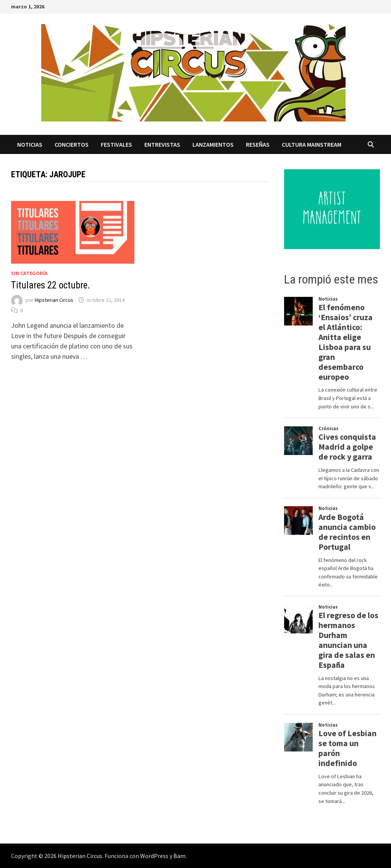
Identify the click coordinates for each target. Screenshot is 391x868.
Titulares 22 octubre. (51, 285)
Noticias (30, 144)
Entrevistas (162, 144)
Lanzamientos (213, 144)
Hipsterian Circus (54, 300)
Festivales (116, 144)
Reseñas (258, 144)
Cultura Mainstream (312, 144)
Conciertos (72, 144)
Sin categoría (29, 273)
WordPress (154, 856)
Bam (179, 856)
